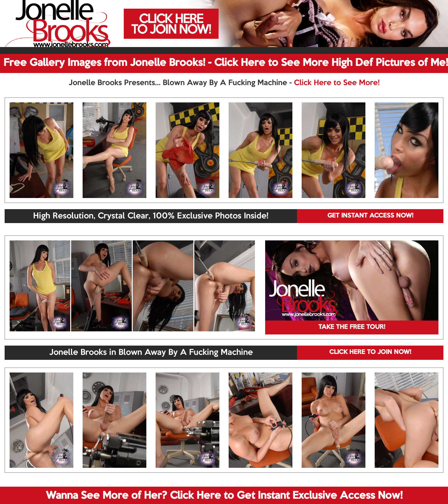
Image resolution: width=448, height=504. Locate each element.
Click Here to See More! (337, 83)
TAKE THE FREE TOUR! (352, 327)
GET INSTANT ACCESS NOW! (370, 216)
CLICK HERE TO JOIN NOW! (370, 352)
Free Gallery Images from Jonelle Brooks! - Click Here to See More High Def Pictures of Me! (226, 63)
